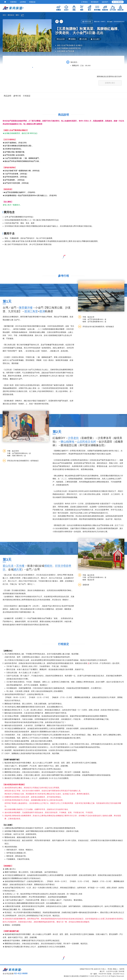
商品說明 (8, 96)
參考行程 (17, 96)
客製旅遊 (32, 2)
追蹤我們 (106, 2)
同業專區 (13, 2)
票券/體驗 (97, 8)
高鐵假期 (105, 8)
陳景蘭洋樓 (26, 308)
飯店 (89, 8)
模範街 (48, 566)
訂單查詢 (84, 2)
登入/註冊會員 (118, 2)
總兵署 (18, 569)
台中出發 (113, 8)
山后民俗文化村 (86, 442)
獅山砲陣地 (67, 442)
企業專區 (23, 2)
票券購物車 (95, 2)
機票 (82, 8)
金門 (22, 15)
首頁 (4, 15)
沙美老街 (73, 438)
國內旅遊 (11, 15)
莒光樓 (20, 566)
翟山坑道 (8, 566)
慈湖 (42, 311)
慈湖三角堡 (31, 311)
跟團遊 (58, 8)
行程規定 (27, 96)
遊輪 (74, 8)
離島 (17, 15)
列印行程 (87, 22)
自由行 (66, 8)
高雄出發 (120, 8)
